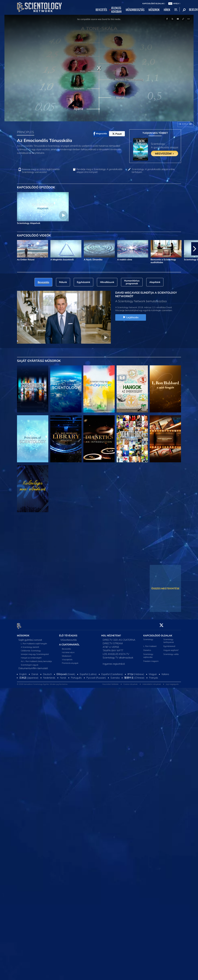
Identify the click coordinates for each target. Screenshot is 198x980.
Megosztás (100, 134)
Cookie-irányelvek (130, 682)
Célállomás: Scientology (31, 649)
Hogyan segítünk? (171, 648)
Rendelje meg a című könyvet (99, 171)
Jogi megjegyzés (172, 682)
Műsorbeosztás (69, 638)
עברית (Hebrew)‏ (136, 672)
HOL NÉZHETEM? (111, 634)
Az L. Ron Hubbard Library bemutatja (36, 659)
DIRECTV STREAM (113, 642)
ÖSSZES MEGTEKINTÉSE (165, 588)
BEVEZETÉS (101, 10)
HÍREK (167, 10)
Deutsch (47, 672)
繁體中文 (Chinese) (134, 676)
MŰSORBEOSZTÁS (135, 10)
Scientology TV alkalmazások (118, 656)
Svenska (115, 676)
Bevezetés (66, 647)
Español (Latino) (88, 672)
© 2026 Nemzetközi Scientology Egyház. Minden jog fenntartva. (42, 682)
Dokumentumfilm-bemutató (33, 666)
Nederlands (49, 676)
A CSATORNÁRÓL (69, 643)
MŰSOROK (154, 10)
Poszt (117, 134)
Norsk (63, 676)
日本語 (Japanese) (29, 676)
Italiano (165, 672)
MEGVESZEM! (165, 153)
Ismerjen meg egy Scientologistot (35, 652)
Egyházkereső (169, 644)
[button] (195, 249)
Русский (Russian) (96, 676)
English (23, 672)
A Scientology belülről (30, 645)
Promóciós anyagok (70, 661)
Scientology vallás (171, 652)
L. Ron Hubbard (150, 644)
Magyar (153, 672)
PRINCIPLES (25, 132)
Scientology (148, 638)
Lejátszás (131, 317)
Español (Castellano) (112, 672)
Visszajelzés (67, 658)
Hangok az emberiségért (31, 656)
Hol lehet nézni (68, 651)
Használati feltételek (110, 682)
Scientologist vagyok (30, 663)
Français (154, 676)
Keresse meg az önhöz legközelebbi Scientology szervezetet (41, 171)
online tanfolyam (153, 171)
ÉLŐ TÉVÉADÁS (68, 634)
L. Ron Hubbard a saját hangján (34, 642)
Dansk (35, 672)
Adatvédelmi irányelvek (152, 682)
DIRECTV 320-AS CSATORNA (119, 638)
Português (76, 676)
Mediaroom (67, 654)
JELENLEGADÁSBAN (116, 10)
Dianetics (147, 648)
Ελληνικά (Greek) (66, 672)
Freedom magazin (151, 659)
